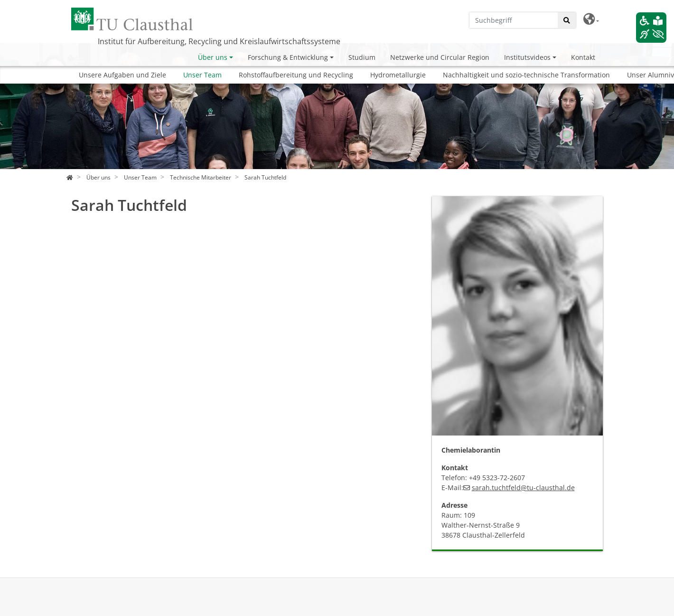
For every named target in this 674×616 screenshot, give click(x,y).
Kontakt (583, 57)
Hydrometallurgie (398, 75)
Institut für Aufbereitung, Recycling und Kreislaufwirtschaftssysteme (219, 41)
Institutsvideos (527, 57)
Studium (362, 57)
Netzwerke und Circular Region (440, 57)
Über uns (213, 57)
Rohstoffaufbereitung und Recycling (296, 75)
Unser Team (202, 75)
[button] (591, 19)
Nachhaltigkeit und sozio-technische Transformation (526, 75)
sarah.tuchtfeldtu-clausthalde (523, 488)
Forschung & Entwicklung (288, 57)
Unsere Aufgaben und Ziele (122, 75)
